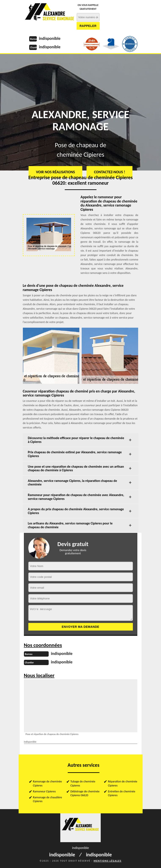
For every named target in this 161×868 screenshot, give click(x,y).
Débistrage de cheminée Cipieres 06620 (85, 793)
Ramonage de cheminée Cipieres (47, 783)
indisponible (50, 38)
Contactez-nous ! (109, 172)
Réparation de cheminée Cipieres (123, 783)
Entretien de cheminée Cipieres (122, 793)
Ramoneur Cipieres (44, 791)
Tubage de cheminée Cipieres (83, 783)
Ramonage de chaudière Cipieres (48, 799)
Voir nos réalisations (55, 172)
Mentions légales (107, 861)
